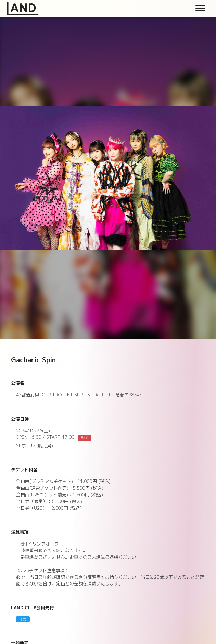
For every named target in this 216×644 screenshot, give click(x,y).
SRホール (35, 446)
